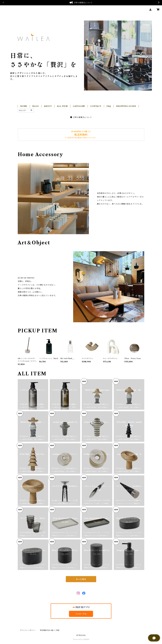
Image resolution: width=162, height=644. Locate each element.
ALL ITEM (62, 106)
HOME (24, 106)
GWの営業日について (81, 117)
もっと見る (81, 579)
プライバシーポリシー (28, 630)
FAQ (109, 106)
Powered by (81, 639)
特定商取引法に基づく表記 (50, 630)
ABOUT (48, 106)
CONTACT (96, 106)
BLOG (36, 106)
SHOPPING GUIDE (126, 106)
